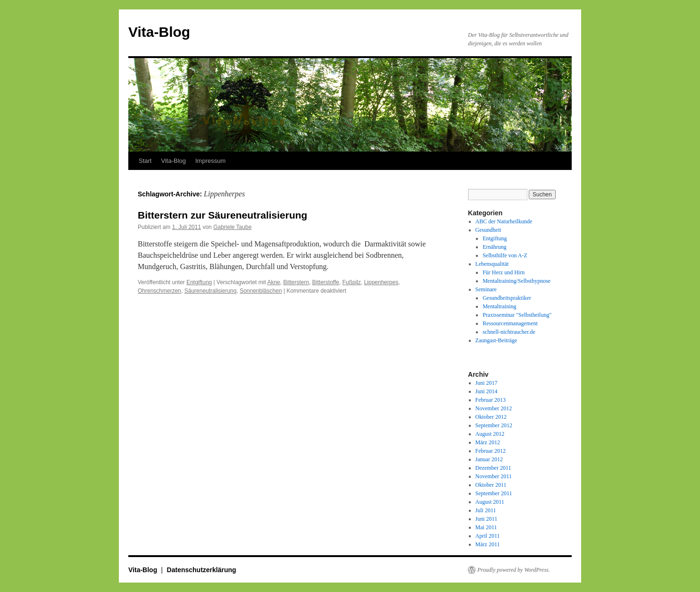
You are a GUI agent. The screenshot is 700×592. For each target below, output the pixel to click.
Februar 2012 (491, 451)
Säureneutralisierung (211, 291)
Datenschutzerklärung (202, 570)
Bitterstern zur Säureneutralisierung (222, 215)
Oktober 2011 (491, 485)
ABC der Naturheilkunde (504, 221)
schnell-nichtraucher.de (509, 332)
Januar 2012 (489, 459)
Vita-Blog (159, 32)
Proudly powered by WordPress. (514, 570)
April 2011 (488, 536)
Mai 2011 (486, 527)
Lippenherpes (381, 282)
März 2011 (488, 544)
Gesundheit (488, 230)
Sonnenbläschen (261, 291)
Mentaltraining (499, 306)
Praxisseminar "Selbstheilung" (517, 315)
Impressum (210, 161)
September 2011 (494, 493)
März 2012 (488, 442)
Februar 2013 (491, 400)
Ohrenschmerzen (159, 291)
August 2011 (490, 502)
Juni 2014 (487, 391)
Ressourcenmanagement (510, 323)
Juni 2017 (487, 383)
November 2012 (494, 408)
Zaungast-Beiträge (496, 340)
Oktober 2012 (491, 417)
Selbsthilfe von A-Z (505, 255)
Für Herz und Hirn (504, 272)
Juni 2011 (487, 519)
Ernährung (495, 247)
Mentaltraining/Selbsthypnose (517, 281)
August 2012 (490, 434)
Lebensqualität (492, 264)
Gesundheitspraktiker (507, 298)
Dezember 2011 (493, 468)
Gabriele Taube (232, 227)
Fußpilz (352, 282)
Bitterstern (296, 282)
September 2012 (494, 425)
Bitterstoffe (326, 282)
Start (145, 161)
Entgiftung (199, 282)
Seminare (486, 289)
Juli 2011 (486, 510)
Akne (273, 282)
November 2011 (494, 476)
